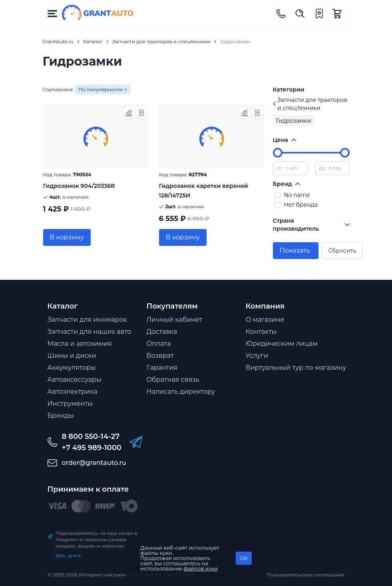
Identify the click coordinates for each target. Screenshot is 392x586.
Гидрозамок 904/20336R (79, 186)
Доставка (162, 332)
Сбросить (342, 251)
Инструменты (70, 404)
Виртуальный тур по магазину (296, 368)
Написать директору (181, 392)
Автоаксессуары (75, 380)
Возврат (160, 356)
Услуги (257, 356)
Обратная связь (173, 380)
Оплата (159, 344)
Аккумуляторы (72, 368)
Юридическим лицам (282, 344)
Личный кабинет (175, 320)
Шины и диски (72, 356)
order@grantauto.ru (94, 463)
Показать (295, 250)
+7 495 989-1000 (92, 448)
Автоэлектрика (73, 392)
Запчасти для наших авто (90, 332)
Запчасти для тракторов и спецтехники (310, 104)
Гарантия (162, 368)
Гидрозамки (294, 121)
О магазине (265, 320)
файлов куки (201, 568)
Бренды (61, 416)
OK (244, 558)
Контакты (261, 332)
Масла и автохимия (80, 344)
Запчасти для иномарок (87, 320)
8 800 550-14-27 (91, 437)
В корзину (67, 237)
